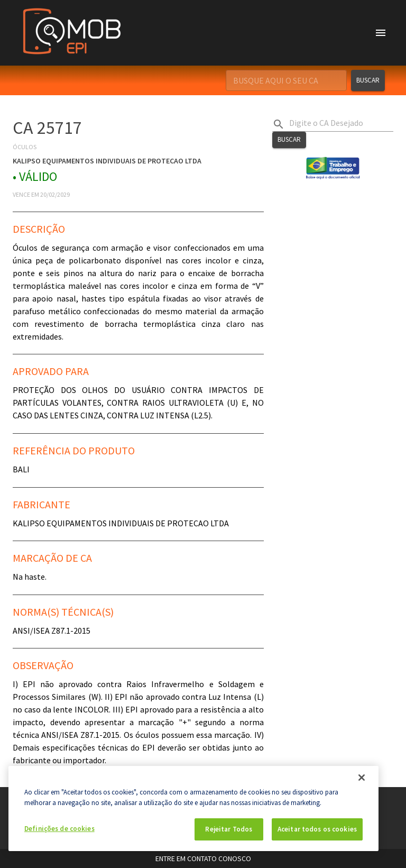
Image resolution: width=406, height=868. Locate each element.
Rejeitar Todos (229, 829)
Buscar (368, 80)
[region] (193, 808)
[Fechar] (362, 778)
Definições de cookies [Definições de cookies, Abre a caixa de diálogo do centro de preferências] (59, 829)
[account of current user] (381, 33)
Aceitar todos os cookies (317, 829)
